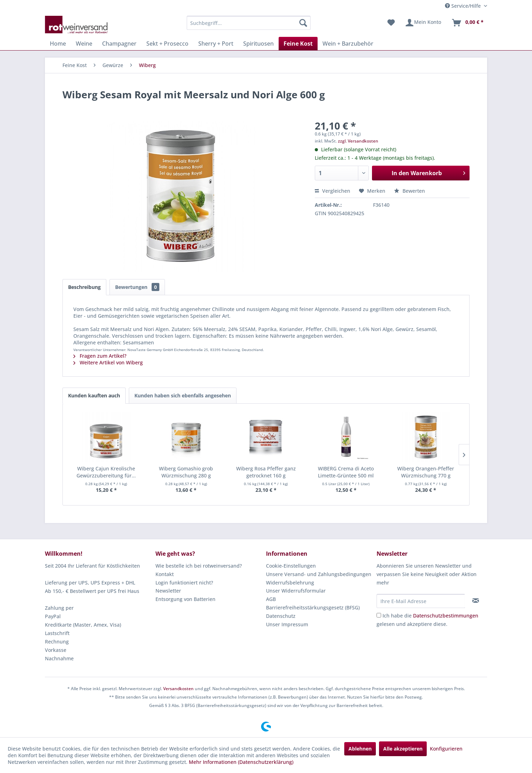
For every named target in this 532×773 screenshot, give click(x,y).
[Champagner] (119, 44)
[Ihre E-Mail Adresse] (421, 601)
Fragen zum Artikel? (100, 356)
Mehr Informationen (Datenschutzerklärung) (241, 762)
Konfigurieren (446, 749)
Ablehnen (360, 749)
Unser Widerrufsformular (296, 591)
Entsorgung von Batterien (185, 599)
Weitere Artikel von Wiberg (108, 362)
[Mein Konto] (423, 23)
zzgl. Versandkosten (358, 141)
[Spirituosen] (258, 44)
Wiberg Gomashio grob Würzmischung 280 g (186, 472)
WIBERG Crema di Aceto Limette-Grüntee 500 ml (346, 472)
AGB (271, 599)
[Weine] (84, 44)
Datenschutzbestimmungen (446, 616)
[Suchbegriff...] (249, 23)
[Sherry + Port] (216, 44)
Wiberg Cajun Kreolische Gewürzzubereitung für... (106, 472)
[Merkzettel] (391, 23)
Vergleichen (332, 191)
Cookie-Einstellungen (291, 566)
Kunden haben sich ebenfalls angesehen (183, 395)
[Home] (58, 44)
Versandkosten (178, 689)
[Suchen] (303, 23)
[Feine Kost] (298, 44)
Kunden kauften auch (94, 395)
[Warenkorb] (467, 23)
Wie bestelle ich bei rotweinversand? (199, 566)
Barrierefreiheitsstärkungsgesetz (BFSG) (313, 607)
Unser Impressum (287, 624)
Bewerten (410, 191)
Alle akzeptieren (403, 749)
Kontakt (165, 574)
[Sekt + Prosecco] (167, 44)
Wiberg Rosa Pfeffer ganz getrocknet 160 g (266, 472)
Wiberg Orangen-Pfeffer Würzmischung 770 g (426, 472)
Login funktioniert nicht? (184, 583)
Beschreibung (84, 287)
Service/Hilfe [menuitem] (464, 6)
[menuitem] (249, 23)
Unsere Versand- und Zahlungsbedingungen (319, 574)
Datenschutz (281, 616)
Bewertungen (137, 287)
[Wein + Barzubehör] (348, 44)
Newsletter (168, 591)
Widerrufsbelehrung (290, 583)
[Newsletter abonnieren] (476, 601)
